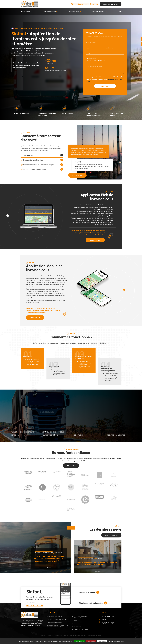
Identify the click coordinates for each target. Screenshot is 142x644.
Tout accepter (80, 641)
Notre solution (26, 11)
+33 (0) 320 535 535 (78, 4)
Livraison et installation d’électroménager (80, 623)
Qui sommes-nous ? (99, 11)
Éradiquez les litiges (22, 110)
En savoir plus (95, 240)
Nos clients (71, 469)
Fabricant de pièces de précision (56, 625)
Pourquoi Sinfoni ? (50, 11)
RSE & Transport (68, 110)
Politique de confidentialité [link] (116, 641)
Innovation (77, 630)
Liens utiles (52, 619)
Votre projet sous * (91, 58)
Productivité (77, 633)
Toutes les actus (111, 541)
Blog (120, 11)
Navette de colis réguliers (55, 628)
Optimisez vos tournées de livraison (47, 111)
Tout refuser (91, 641)
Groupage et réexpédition (55, 622)
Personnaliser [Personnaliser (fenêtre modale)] (102, 641)
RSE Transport (78, 627)
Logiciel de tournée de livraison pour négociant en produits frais (58, 632)
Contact (93, 4)
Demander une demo (110, 4)
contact (104, 625)
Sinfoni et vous (74, 11)
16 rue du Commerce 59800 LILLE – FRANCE (108, 629)
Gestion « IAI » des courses (117, 111)
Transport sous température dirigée (94, 111)
